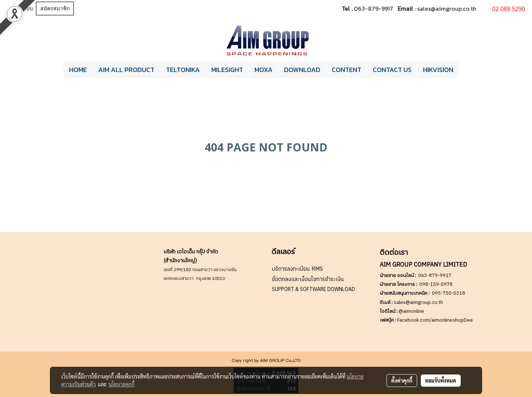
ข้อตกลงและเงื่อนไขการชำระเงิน (308, 279)
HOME (78, 70)
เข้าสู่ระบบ (21, 9)
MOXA (264, 70)
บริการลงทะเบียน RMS (297, 269)
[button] (465, 70)
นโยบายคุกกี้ (122, 384)
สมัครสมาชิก (55, 9)
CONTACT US (392, 70)
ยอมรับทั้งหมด (441, 380)
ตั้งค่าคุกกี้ (402, 380)
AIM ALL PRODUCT (126, 70)
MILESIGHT (227, 70)
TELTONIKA (183, 70)
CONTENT (347, 70)
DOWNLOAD (302, 70)
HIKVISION (438, 70)
